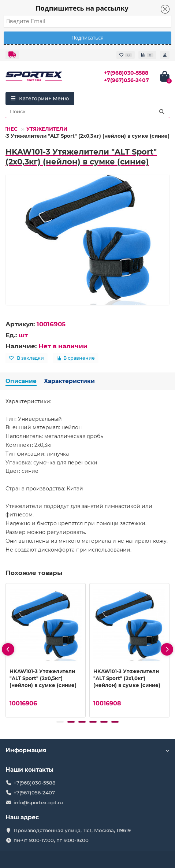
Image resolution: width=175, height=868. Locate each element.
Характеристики (69, 381)
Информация (87, 750)
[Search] (87, 112)
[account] (165, 55)
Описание (21, 381)
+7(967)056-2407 (126, 80)
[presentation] (8, 649)
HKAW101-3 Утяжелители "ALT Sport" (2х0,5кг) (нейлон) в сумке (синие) (43, 678)
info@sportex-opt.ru (38, 802)
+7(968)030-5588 (126, 73)
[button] (60, 722)
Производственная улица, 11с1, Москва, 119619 (72, 830)
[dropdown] (12, 55)
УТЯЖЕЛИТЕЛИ (47, 129)
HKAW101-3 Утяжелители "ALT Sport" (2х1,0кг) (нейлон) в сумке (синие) (127, 678)
